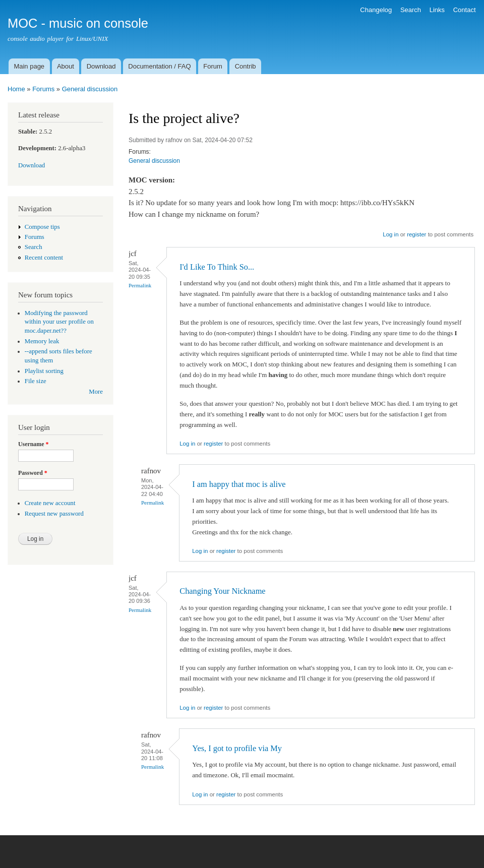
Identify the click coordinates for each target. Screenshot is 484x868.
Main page (29, 66)
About (66, 66)
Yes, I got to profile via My (237, 748)
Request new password (54, 514)
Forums (43, 89)
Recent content (44, 258)
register (416, 234)
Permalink (140, 285)
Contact (465, 10)
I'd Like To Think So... (217, 267)
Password (33, 473)
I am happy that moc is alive (239, 484)
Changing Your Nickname (222, 591)
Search (411, 10)
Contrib (246, 66)
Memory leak (42, 341)
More (96, 392)
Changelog (376, 10)
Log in (390, 234)
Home (16, 89)
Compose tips (42, 227)
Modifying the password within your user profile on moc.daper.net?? (59, 322)
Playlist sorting (44, 371)
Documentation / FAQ (159, 66)
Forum (213, 66)
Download (101, 66)
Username (33, 444)
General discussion (90, 89)
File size (36, 381)
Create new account (50, 503)
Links (437, 10)
